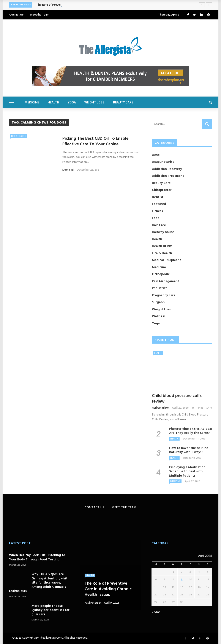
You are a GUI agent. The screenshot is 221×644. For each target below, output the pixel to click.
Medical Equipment (167, 260)
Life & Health (19, 136)
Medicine (32, 102)
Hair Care (159, 225)
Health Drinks (162, 246)
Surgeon (158, 302)
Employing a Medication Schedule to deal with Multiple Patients (187, 472)
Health (53, 102)
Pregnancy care (164, 295)
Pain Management (166, 281)
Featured (159, 204)
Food (156, 218)
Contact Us (16, 15)
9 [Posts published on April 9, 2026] (182, 579)
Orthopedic (161, 274)
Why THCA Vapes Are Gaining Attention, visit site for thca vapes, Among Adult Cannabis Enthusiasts (38, 583)
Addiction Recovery (167, 169)
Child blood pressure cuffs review (177, 399)
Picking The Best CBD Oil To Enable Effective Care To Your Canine (95, 141)
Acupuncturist (163, 162)
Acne (156, 155)
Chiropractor (162, 190)
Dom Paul (68, 170)
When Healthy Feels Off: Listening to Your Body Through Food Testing (37, 557)
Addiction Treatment (168, 176)
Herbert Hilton (161, 408)
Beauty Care (123, 102)
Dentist (158, 197)
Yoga (72, 102)
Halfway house (163, 232)
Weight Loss (94, 102)
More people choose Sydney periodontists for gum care (51, 610)
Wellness (159, 316)
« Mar (156, 612)
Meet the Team (40, 15)
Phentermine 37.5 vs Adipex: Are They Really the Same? (191, 431)
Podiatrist (159, 288)
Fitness (157, 211)
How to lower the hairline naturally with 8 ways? (189, 450)
